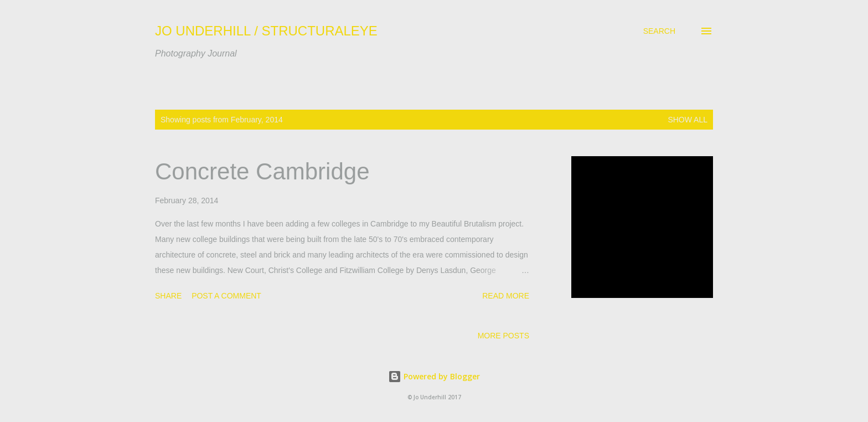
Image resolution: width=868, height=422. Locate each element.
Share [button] (168, 296)
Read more (506, 296)
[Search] (659, 31)
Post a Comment (226, 296)
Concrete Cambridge (262, 171)
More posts (503, 336)
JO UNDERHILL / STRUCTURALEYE (266, 31)
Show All (688, 120)
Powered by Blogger (434, 376)
